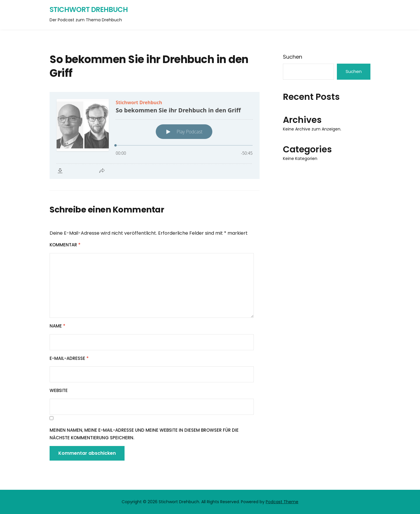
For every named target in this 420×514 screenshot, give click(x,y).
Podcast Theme (282, 502)
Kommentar (65, 245)
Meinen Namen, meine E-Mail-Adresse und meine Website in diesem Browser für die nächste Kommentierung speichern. (144, 434)
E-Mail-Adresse (69, 358)
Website (59, 390)
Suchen (293, 57)
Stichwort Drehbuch (89, 9)
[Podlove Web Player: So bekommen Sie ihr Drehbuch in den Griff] (155, 135)
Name (57, 326)
